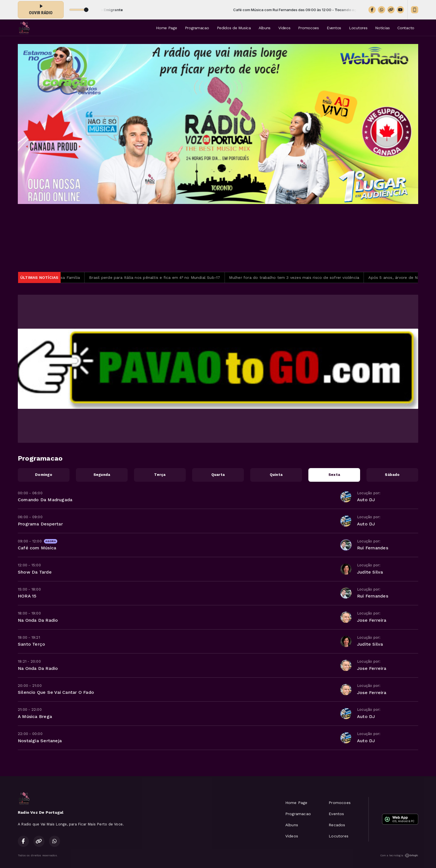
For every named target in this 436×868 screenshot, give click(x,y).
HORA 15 (27, 596)
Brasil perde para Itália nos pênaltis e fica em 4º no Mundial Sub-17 (161, 277)
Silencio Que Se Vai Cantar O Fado (56, 692)
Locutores (358, 28)
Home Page (166, 28)
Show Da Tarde (35, 572)
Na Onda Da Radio (38, 620)
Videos (284, 28)
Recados (337, 825)
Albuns (265, 28)
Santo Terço (31, 644)
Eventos (334, 28)
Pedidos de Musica (234, 28)
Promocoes (308, 28)
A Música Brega (35, 716)
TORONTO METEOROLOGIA (218, 238)
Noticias (382, 28)
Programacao (197, 28)
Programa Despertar (40, 524)
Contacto (406, 28)
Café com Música (37, 548)
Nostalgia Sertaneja (40, 741)
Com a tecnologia (399, 855)
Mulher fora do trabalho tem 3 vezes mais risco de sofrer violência (300, 277)
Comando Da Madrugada (45, 500)
